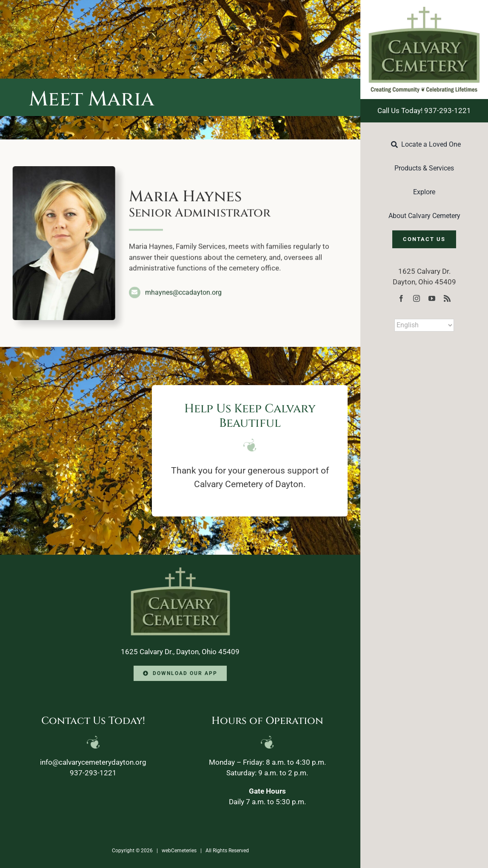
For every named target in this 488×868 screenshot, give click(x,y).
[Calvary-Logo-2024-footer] (180, 571)
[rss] (447, 298)
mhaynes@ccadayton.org (183, 291)
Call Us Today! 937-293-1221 (424, 111)
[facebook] (401, 298)
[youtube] (432, 298)
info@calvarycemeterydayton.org (93, 762)
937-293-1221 (93, 773)
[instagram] (417, 298)
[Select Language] (424, 325)
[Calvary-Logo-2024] (424, 10)
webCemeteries (179, 851)
